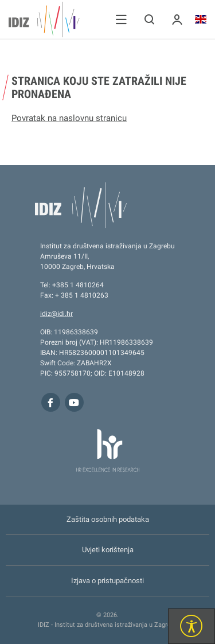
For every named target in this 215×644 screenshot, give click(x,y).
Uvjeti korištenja (108, 550)
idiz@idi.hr (56, 314)
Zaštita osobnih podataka (108, 519)
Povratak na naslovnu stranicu (69, 118)
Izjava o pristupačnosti (107, 581)
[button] (121, 19)
